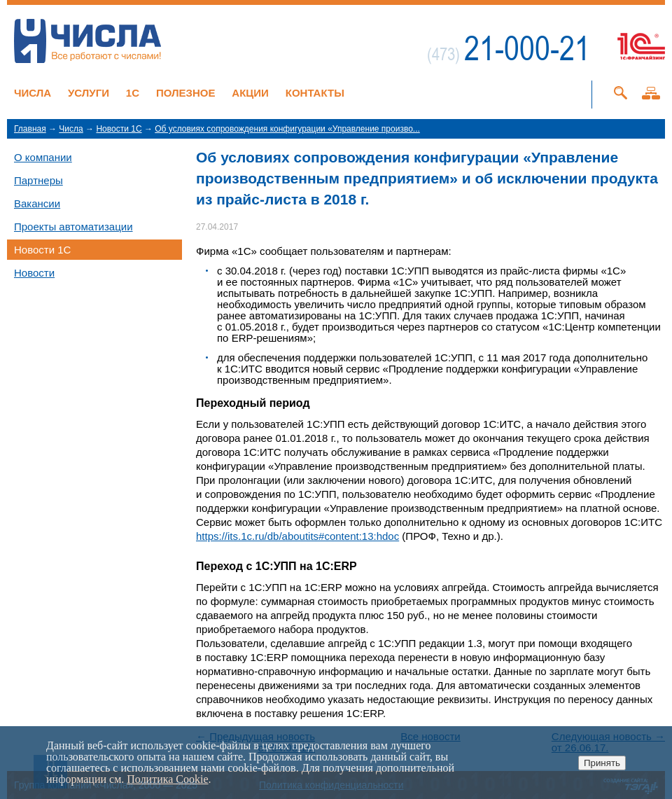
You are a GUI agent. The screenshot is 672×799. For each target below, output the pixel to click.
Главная (30, 129)
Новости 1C (119, 129)
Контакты (315, 93)
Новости (34, 273)
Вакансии (37, 203)
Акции (250, 93)
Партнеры (38, 180)
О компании (43, 157)
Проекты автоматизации (73, 227)
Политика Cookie (167, 779)
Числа (33, 93)
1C (133, 93)
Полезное (186, 93)
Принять (602, 763)
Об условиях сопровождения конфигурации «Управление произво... (287, 129)
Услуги (89, 93)
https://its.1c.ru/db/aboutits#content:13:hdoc (297, 536)
